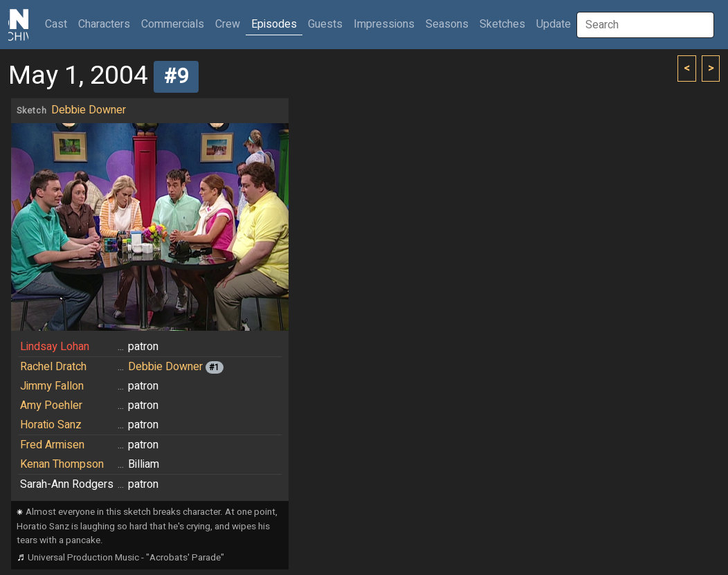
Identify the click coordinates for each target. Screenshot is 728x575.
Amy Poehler (51, 405)
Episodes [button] (274, 24)
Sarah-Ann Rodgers (67, 484)
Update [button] (554, 24)
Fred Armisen (52, 445)
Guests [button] (325, 24)
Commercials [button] (173, 24)
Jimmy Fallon (52, 386)
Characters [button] (104, 24)
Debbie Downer (89, 110)
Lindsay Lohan (55, 347)
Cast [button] (59, 24)
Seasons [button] (447, 24)
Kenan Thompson (62, 464)
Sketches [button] (502, 24)
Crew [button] (228, 24)
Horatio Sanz (51, 425)
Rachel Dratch (53, 367)
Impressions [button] (384, 24)
